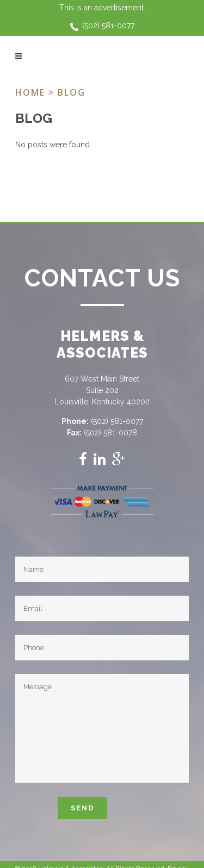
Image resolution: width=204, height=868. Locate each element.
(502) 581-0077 (108, 26)
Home (30, 92)
